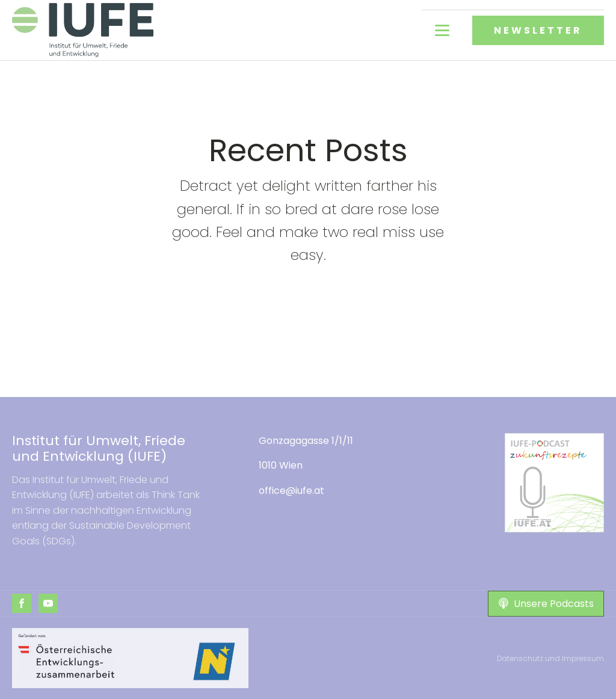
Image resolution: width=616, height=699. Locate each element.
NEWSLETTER (538, 30)
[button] (546, 604)
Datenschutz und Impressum (550, 658)
